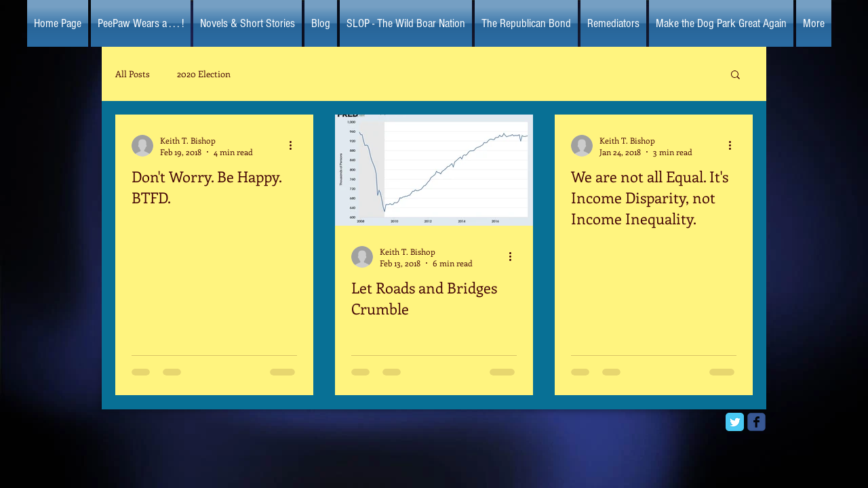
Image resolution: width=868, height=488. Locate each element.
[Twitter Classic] (735, 422)
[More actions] (295, 146)
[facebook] (756, 422)
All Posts (133, 74)
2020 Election (204, 74)
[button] (735, 76)
